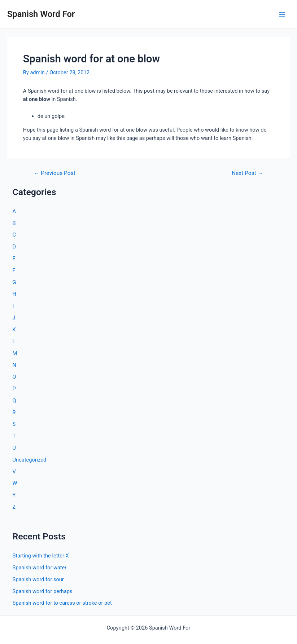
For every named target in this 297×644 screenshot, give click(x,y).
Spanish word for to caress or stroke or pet (62, 603)
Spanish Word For (41, 14)
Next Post (247, 173)
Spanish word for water (40, 568)
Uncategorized (30, 460)
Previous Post (55, 173)
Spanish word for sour (38, 579)
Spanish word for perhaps (43, 591)
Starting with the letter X (41, 556)
